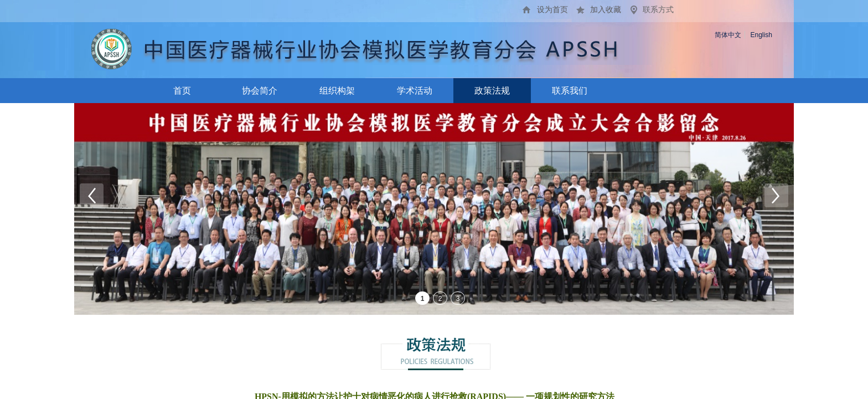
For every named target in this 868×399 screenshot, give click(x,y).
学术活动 (415, 91)
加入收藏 (606, 10)
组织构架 (337, 91)
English (761, 35)
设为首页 (552, 10)
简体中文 (728, 35)
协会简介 (260, 91)
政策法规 (492, 91)
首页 (182, 91)
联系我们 (570, 91)
